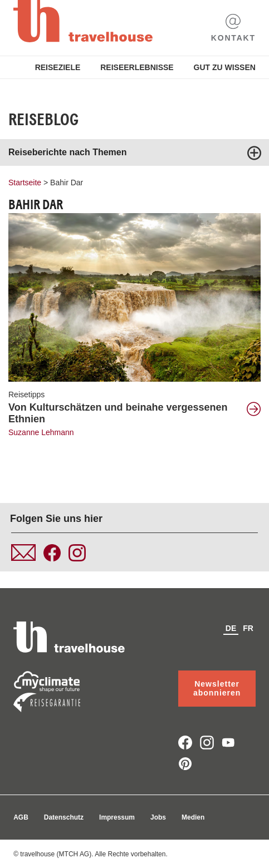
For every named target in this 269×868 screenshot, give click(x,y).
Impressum (117, 817)
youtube (229, 743)
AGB (21, 817)
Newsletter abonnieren (217, 689)
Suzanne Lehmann (41, 432)
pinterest (185, 764)
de (231, 628)
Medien (193, 817)
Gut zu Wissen (225, 67)
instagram (207, 743)
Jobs (158, 817)
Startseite (25, 183)
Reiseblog (43, 120)
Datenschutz (64, 817)
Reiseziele (58, 67)
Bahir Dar (67, 183)
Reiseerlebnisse (137, 67)
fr (248, 628)
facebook (185, 743)
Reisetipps (26, 394)
